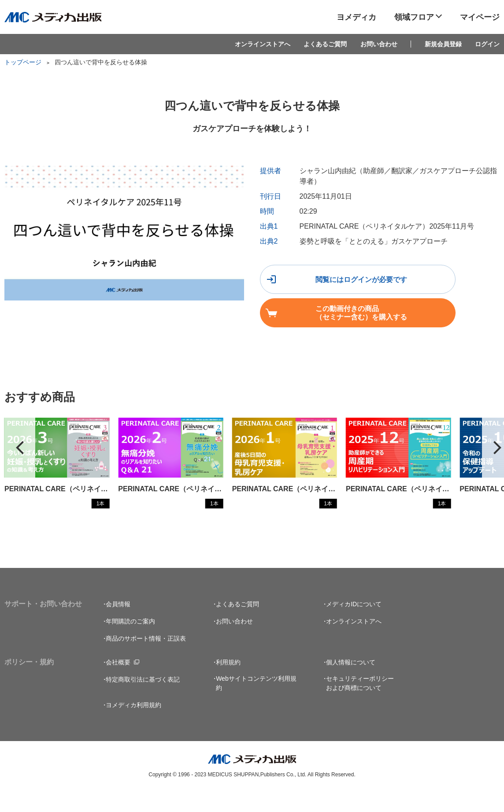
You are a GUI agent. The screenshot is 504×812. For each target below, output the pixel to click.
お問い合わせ (379, 44)
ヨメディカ (356, 17)
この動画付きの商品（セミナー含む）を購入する (329, 317)
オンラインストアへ (263, 44)
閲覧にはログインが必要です (329, 283)
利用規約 (228, 682)
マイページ (480, 17)
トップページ (23, 62)
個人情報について (351, 682)
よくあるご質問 (325, 44)
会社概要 (118, 682)
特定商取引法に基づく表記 (143, 700)
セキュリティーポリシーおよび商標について (360, 703)
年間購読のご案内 (130, 641)
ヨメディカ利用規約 (133, 725)
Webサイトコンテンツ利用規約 (256, 703)
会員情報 (118, 624)
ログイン (487, 44)
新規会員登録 (443, 44)
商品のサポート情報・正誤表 (146, 659)
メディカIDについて (354, 624)
